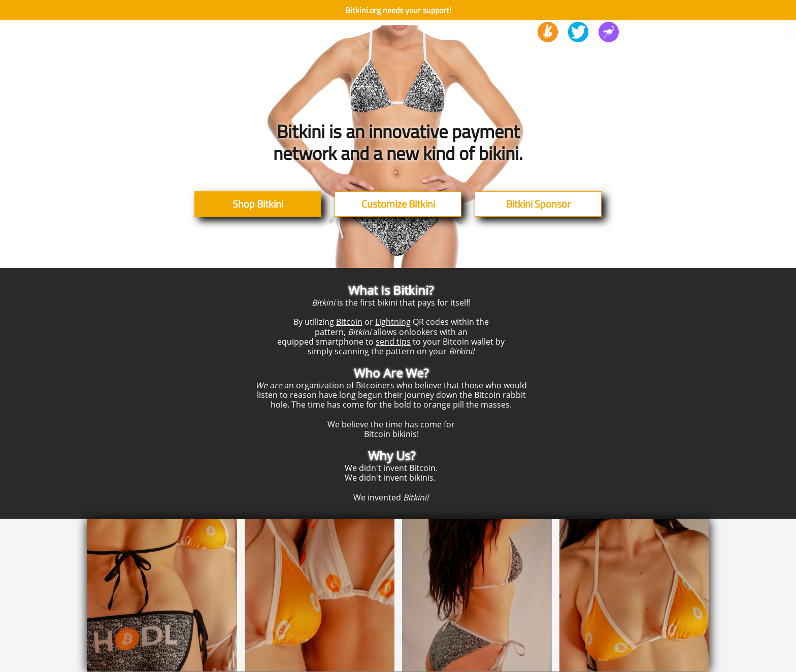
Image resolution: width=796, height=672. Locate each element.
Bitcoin (349, 322)
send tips (393, 342)
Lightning (393, 322)
